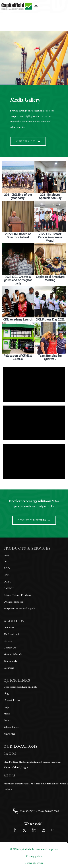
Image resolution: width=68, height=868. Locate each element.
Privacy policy (34, 856)
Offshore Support (13, 602)
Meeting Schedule (13, 654)
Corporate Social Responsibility (20, 687)
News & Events (12, 700)
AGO (7, 568)
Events (7, 720)
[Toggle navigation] (36, 7)
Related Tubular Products (17, 595)
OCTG (8, 581)
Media (7, 713)
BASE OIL (9, 588)
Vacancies (9, 668)
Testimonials (10, 661)
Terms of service (34, 863)
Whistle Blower (12, 727)
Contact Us (10, 647)
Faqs (6, 707)
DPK (6, 561)
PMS (6, 555)
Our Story (9, 627)
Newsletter (9, 734)
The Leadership (12, 634)
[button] (28, 141)
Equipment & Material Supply (19, 608)
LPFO (7, 575)
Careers (8, 641)
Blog (6, 693)
